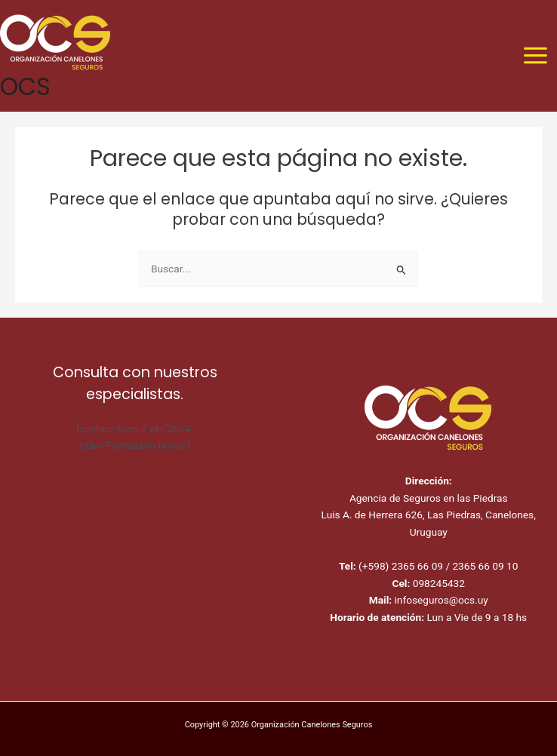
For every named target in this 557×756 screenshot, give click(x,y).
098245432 (437, 583)
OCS (25, 86)
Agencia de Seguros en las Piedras (429, 498)
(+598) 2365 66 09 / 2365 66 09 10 (438, 566)
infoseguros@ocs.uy (440, 600)
